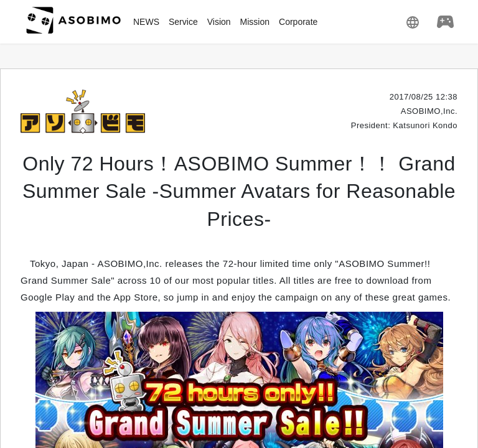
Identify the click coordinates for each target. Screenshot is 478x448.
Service (183, 22)
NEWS (146, 22)
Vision (219, 22)
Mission (255, 22)
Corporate (298, 22)
